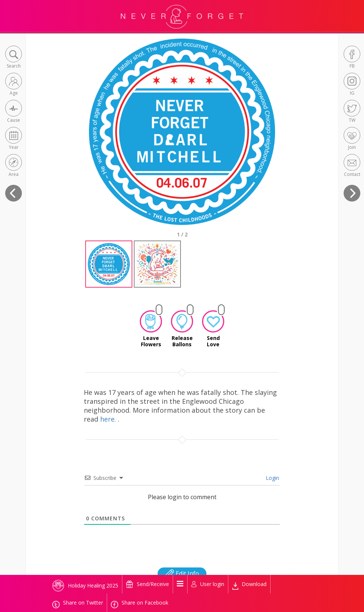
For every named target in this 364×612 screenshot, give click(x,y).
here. (109, 419)
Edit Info (182, 573)
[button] (14, 58)
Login (272, 478)
